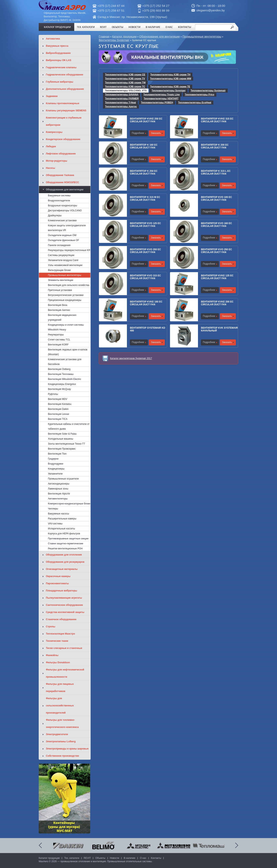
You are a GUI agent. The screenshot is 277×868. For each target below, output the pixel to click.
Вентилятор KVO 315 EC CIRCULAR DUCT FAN (145, 277)
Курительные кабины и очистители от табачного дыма (69, 426)
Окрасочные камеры (58, 576)
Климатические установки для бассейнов (65, 362)
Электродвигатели (57, 734)
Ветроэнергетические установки (66, 295)
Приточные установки (60, 290)
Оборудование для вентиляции (160, 37)
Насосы (50, 168)
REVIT (103, 27)
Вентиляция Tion (57, 454)
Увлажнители (55, 474)
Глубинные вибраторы (60, 82)
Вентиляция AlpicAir (59, 494)
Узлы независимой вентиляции (65, 265)
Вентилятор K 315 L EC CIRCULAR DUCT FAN (216, 172)
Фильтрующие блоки (59, 270)
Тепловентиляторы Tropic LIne (161, 95)
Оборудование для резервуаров (65, 562)
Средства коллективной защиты (65, 612)
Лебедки (51, 146)
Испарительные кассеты (61, 529)
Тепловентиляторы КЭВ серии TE (170, 87)
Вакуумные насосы (58, 514)
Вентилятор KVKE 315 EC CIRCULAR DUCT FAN (217, 120)
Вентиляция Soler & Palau (62, 434)
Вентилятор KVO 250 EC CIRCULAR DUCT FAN (216, 251)
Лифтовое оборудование (61, 154)
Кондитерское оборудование (63, 139)
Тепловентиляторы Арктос (121, 107)
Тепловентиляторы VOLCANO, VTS (126, 91)
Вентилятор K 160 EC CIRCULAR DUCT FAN (144, 146)
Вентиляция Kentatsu (60, 404)
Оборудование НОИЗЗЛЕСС (62, 182)
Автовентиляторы (58, 499)
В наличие (153, 27)
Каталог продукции (57, 27)
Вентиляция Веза (58, 305)
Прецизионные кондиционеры (65, 300)
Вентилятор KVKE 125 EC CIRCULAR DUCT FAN (217, 277)
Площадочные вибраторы (61, 591)
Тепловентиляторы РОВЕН (157, 103)
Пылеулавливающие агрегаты (64, 598)
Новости (135, 27)
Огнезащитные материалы (62, 569)
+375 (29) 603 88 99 (156, 10)
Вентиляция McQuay (59, 389)
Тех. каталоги (86, 27)
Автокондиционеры (59, 484)
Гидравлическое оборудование (65, 75)
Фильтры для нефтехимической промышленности (65, 673)
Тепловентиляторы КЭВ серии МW (171, 79)
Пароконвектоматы (57, 583)
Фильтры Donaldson (58, 662)
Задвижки (52, 96)
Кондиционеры (56, 469)
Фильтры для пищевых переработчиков (60, 688)
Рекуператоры (56, 335)
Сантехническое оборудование (64, 605)
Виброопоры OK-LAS (59, 60)
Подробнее (138, 133)
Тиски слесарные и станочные (64, 648)
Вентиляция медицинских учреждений (62, 317)
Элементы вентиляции (60, 280)
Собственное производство (62, 756)
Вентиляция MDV (58, 399)
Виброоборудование (58, 53)
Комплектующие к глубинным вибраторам (64, 121)
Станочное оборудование (61, 619)
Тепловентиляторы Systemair (208, 91)
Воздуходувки (55, 464)
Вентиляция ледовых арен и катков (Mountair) (68, 352)
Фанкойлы (52, 655)
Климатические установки (62, 220)
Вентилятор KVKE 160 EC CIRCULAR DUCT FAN (146, 303)
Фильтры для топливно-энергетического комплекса (62, 724)
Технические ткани (57, 641)
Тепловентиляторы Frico (200, 95)
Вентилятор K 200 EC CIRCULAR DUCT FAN (215, 146)
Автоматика (53, 39)
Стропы (51, 627)
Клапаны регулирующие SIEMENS (66, 111)
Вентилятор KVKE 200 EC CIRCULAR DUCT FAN (217, 303)
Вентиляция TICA (58, 419)
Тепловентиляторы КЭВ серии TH (170, 75)
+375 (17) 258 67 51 (111, 10)
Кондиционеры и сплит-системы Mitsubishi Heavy (66, 327)
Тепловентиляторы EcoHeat (195, 103)
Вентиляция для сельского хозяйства (69, 285)
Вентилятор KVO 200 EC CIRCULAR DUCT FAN (145, 251)
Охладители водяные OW (62, 235)
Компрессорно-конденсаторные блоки (69, 504)
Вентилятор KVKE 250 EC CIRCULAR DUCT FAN (146, 120)
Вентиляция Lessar (58, 414)
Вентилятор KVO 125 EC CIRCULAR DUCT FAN (145, 225)
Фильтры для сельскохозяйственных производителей (60, 706)
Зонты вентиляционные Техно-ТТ (66, 444)
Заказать (156, 133)
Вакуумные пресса (57, 46)
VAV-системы (55, 524)
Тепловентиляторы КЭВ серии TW (125, 83)
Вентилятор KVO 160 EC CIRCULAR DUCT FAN (216, 225)
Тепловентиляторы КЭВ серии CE (125, 75)
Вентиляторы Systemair (114, 40)
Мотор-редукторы (56, 161)
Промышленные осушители (63, 479)
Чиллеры (53, 509)
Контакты (185, 27)
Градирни (53, 459)
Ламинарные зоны (58, 489)
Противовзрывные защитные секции (68, 539)
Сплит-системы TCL (59, 340)
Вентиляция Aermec (59, 310)
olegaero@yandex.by (211, 10)
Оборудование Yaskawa (60, 175)
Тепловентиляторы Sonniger (168, 91)
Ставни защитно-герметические (66, 544)
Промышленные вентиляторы (202, 37)
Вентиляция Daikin (58, 409)
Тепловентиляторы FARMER (122, 99)
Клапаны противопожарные (63, 103)
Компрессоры (54, 132)
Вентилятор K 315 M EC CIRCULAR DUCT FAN (145, 199)
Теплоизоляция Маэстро (60, 634)
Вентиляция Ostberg (59, 369)
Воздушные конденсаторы (62, 206)
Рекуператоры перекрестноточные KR (69, 250)
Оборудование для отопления (64, 555)
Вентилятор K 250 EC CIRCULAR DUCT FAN (144, 172)
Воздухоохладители (59, 201)
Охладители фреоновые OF (63, 240)
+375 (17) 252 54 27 (156, 6)
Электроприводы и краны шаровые (67, 749)
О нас (169, 27)
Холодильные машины (61, 439)
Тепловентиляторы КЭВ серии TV (125, 79)
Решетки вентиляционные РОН (65, 549)
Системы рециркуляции (61, 255)
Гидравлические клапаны (61, 67)
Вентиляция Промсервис (62, 449)
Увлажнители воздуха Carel (63, 260)
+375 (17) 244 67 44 (111, 6)
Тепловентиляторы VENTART (161, 99)
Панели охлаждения (59, 245)
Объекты (118, 27)
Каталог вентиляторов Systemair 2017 (131, 358)
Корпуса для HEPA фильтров (64, 534)
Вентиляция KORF (58, 345)
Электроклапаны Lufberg (61, 741)
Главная (104, 37)
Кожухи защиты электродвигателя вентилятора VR (67, 228)
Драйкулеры (55, 216)
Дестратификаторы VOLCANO (65, 211)
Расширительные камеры (62, 519)
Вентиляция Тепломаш (61, 374)
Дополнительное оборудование (65, 89)
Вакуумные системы (59, 196)
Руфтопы (53, 394)
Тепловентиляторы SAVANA (122, 95)
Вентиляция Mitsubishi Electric (64, 379)
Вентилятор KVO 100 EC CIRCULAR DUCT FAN (216, 199)
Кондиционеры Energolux (62, 384)
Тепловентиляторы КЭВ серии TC (125, 87)
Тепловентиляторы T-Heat (120, 103)
